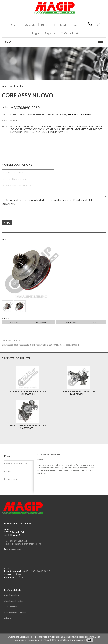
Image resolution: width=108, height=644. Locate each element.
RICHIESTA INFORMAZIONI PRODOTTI (82, 129)
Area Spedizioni (11, 607)
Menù (8, 42)
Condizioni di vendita (14, 601)
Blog (44, 25)
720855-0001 (65, 345)
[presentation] (22, 211)
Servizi (15, 25)
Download (59, 25)
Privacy (8, 618)
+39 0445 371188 (13, 549)
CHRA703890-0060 (10, 345)
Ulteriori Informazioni (74, 640)
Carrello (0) (71, 33)
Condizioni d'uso (12, 595)
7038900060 (24, 345)
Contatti (77, 25)
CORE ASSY (35, 345)
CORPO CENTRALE (50, 345)
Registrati (51, 33)
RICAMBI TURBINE (15, 86)
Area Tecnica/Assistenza (15, 612)
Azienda (30, 25)
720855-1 (75, 345)
